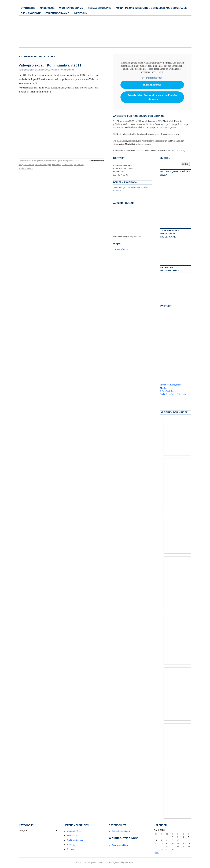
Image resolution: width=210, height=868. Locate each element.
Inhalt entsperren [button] (152, 85)
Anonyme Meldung (120, 845)
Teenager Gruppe (99, 8)
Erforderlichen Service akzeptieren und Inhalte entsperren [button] (152, 97)
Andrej (56, 70)
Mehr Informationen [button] (152, 78)
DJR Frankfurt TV (121, 249)
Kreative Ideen (73, 836)
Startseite (28, 8)
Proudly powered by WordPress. (121, 862)
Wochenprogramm (71, 8)
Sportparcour (72, 849)
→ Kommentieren (95, 161)
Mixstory (164, 388)
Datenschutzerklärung (121, 831)
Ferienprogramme (57, 13)
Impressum (81, 13)
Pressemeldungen (43, 164)
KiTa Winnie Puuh (168, 391)
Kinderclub (47, 8)
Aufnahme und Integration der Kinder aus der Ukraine (151, 8)
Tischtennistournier (75, 840)
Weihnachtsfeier (26, 168)
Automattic (98, 862)
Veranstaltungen (69, 164)
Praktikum (29, 164)
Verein (80, 164)
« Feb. (156, 853)
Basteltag (71, 845)
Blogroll (58, 161)
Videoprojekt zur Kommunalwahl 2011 (50, 65)
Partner (166, 306)
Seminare (56, 164)
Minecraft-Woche (74, 831)
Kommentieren (68, 70)
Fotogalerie (68, 161)
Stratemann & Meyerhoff (171, 385)
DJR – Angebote (31, 13)
